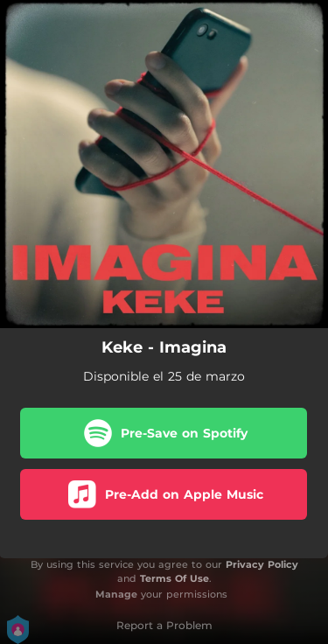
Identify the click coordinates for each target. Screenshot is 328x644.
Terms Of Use (174, 578)
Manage (116, 594)
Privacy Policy (262, 564)
